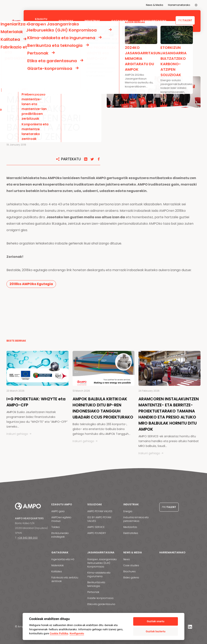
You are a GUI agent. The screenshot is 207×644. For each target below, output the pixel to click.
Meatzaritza (130, 527)
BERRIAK (24, 47)
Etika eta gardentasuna (101, 604)
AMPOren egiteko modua (61, 519)
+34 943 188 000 (27, 538)
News (127, 559)
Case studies (131, 565)
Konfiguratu (77, 633)
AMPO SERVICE (96, 527)
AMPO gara (58, 511)
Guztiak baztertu (156, 631)
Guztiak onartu (155, 621)
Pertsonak (93, 592)
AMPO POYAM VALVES (100, 511)
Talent (185, 20)
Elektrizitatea (131, 533)
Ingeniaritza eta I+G (63, 559)
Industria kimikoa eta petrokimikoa (136, 519)
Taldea (55, 527)
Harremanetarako (179, 5)
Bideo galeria (131, 577)
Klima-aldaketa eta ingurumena (99, 574)
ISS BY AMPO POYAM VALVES (99, 519)
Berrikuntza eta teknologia (96, 584)
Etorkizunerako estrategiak (60, 535)
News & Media (155, 5)
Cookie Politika (59, 633)
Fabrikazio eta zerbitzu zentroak (65, 579)
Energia (128, 511)
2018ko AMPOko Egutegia (31, 284)
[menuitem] (196, 5)
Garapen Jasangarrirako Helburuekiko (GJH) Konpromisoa (102, 563)
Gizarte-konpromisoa (100, 598)
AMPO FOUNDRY (97, 533)
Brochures (129, 571)
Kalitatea (57, 571)
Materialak (58, 565)
